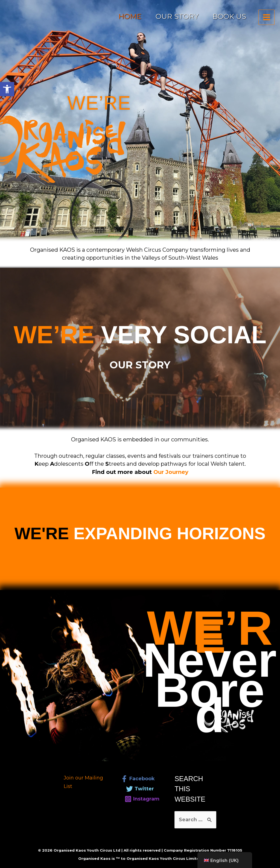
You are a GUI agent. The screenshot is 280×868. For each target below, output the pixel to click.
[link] (7, 89)
